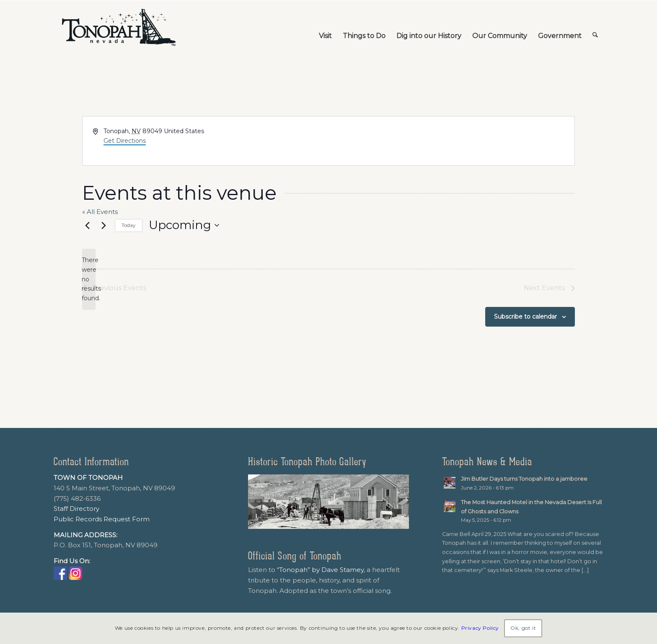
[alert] (89, 279)
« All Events (100, 212)
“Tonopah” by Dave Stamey (320, 570)
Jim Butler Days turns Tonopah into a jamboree (524, 479)
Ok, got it (523, 628)
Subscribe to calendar (525, 317)
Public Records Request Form (102, 519)
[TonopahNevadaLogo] (118, 28)
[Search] (595, 28)
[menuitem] (325, 28)
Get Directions (125, 141)
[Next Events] (103, 225)
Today (129, 225)
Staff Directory (76, 509)
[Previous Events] (87, 225)
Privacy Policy (480, 628)
